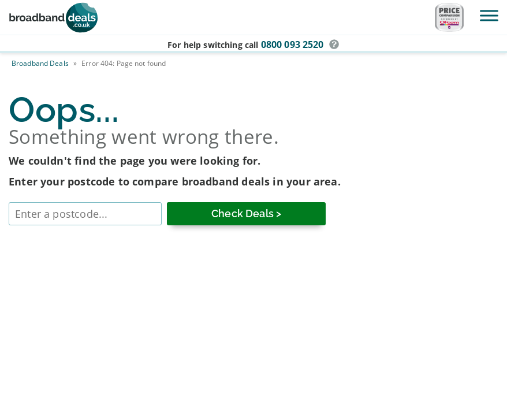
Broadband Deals (40, 63)
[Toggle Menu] (489, 15)
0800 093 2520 (292, 44)
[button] (334, 44)
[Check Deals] (246, 214)
